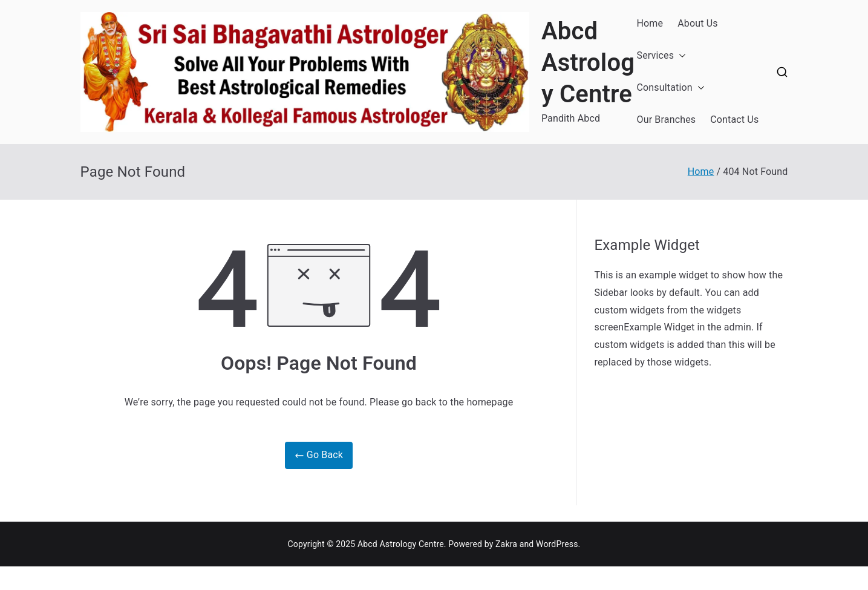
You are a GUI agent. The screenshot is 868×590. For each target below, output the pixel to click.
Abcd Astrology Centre (588, 63)
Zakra (506, 544)
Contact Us (734, 120)
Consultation (671, 88)
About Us (697, 23)
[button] (680, 56)
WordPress (557, 544)
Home (650, 23)
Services (662, 56)
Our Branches (667, 120)
